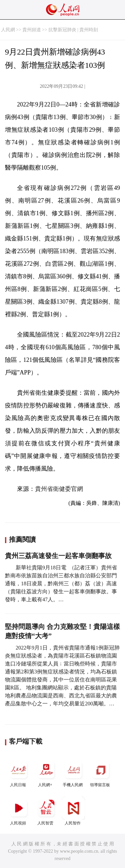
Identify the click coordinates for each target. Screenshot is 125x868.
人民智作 (73, 811)
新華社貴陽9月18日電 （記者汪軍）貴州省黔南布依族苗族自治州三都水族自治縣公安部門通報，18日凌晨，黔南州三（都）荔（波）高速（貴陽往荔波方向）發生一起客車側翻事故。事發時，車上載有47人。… (61, 583)
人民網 (8, 30)
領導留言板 (101, 773)
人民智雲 (46, 811)
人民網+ (46, 773)
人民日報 (19, 773)
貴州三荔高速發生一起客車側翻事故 (58, 556)
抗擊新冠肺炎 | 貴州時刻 (73, 30)
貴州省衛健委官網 (59, 489)
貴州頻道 (32, 30)
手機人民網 (73, 773)
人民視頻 (19, 811)
